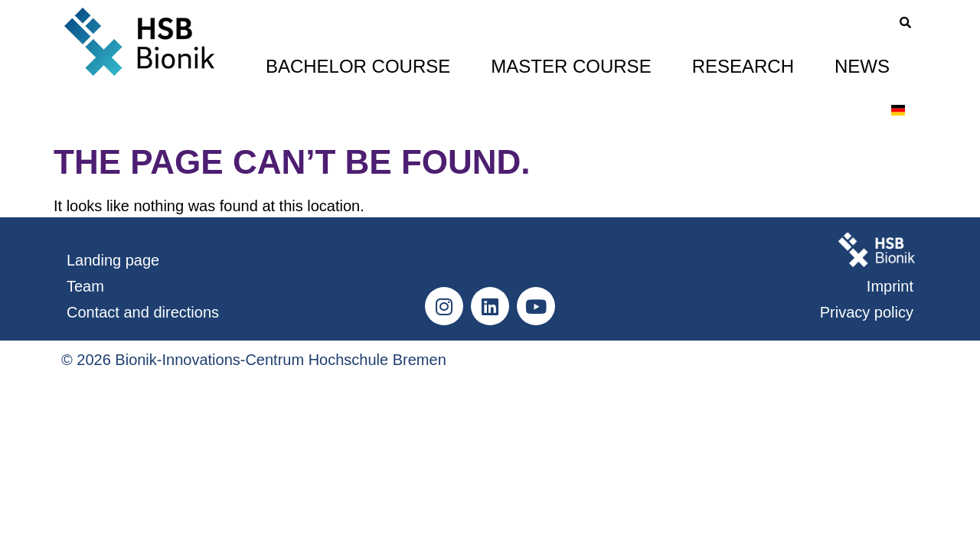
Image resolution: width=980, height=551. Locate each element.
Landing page (113, 260)
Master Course (571, 66)
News (862, 66)
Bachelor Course (358, 66)
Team (85, 286)
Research (743, 66)
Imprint (890, 286)
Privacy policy (867, 312)
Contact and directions (143, 312)
